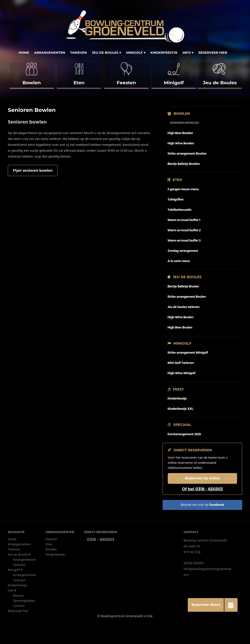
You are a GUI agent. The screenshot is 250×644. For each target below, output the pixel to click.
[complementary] (31, 85)
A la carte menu (179, 280)
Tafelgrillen (176, 219)
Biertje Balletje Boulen (183, 306)
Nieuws (18, 615)
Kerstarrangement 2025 (184, 453)
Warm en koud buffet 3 (184, 260)
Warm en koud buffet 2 (184, 249)
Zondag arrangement (183, 270)
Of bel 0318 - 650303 (202, 508)
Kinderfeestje (164, 53)
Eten (49, 564)
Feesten (51, 558)
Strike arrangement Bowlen (187, 173)
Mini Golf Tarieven (181, 382)
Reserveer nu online (203, 497)
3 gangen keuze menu (183, 208)
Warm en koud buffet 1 (184, 239)
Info (187, 53)
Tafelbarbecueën (179, 229)
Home (24, 53)
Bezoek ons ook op (202, 524)
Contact (19, 625)
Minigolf (134, 53)
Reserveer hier (213, 53)
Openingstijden (24, 620)
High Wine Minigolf (181, 393)
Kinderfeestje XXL (180, 428)
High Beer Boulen (180, 347)
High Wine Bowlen (181, 163)
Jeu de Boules (105, 53)
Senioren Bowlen (184, 142)
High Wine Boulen (180, 336)
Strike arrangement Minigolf (188, 372)
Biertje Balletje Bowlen (184, 183)
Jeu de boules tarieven (183, 326)
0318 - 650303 (101, 559)
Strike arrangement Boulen (187, 316)
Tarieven (78, 53)
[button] (231, 605)
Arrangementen (50, 53)
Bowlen (51, 569)
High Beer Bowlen (180, 152)
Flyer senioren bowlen (33, 190)
